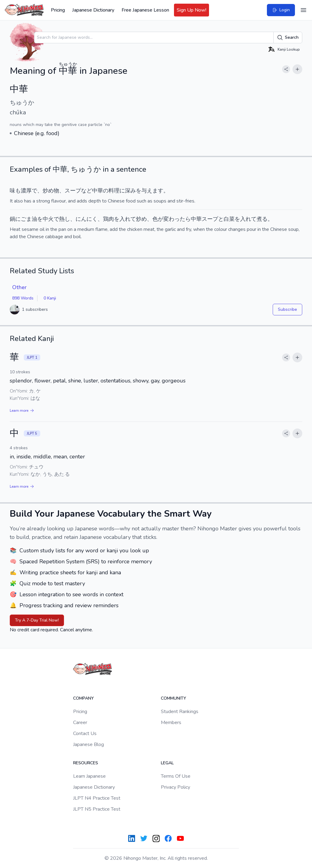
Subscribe (287, 309)
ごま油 (29, 219)
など (87, 191)
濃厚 (26, 191)
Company (83, 698)
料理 (114, 191)
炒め (141, 219)
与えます (152, 191)
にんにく (87, 219)
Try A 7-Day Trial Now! (37, 620)
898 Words (23, 298)
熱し (65, 219)
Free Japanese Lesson (145, 10)
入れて (128, 219)
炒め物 (51, 191)
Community (174, 698)
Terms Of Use (176, 776)
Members (171, 723)
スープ (73, 191)
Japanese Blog (89, 744)
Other (19, 287)
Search (288, 38)
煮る (262, 219)
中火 (48, 219)
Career (80, 723)
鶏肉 (108, 219)
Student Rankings (180, 712)
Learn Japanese (89, 776)
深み (130, 191)
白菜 (229, 219)
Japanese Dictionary (93, 10)
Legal (167, 763)
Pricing (58, 10)
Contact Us (85, 733)
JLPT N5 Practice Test (97, 809)
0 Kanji (50, 298)
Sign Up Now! (191, 10)
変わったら (177, 219)
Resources (86, 763)
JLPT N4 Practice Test (97, 798)
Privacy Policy (175, 787)
